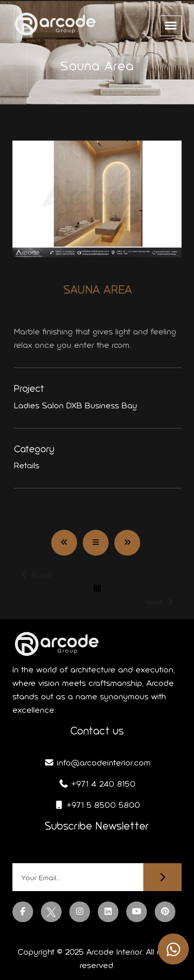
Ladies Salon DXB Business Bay (76, 405)
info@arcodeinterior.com (97, 763)
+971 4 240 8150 (97, 784)
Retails (27, 465)
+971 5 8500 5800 (97, 805)
